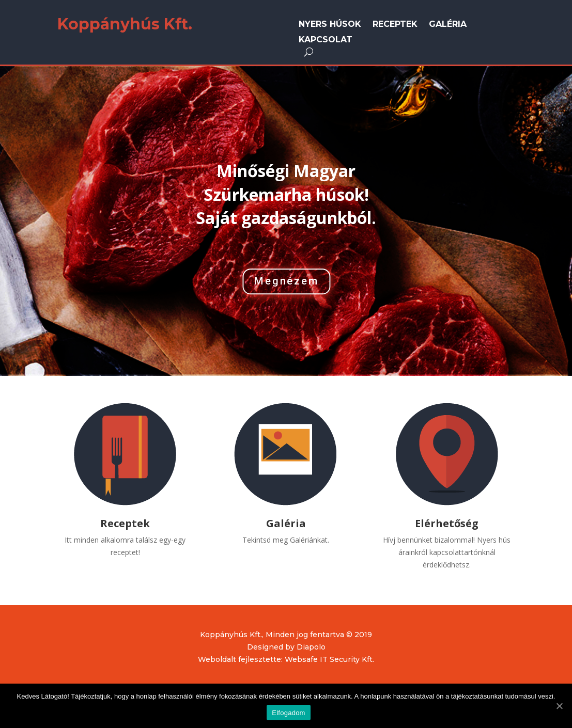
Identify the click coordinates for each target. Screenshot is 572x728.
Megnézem (287, 281)
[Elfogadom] (559, 706)
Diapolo (311, 647)
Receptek (395, 25)
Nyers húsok (330, 25)
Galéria (448, 25)
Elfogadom (288, 713)
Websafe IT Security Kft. (329, 659)
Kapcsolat (326, 40)
